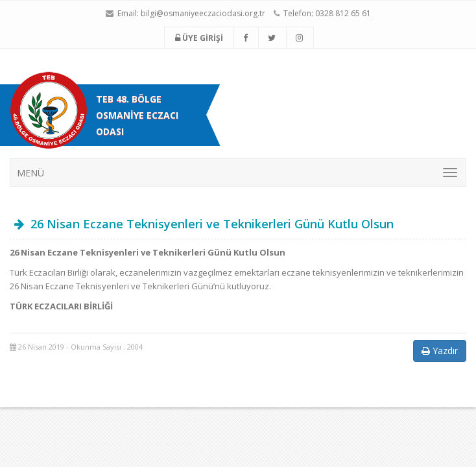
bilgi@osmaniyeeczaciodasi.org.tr (203, 13)
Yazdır (440, 351)
